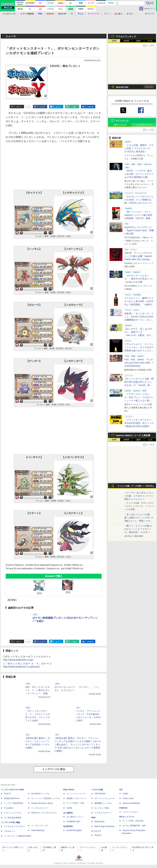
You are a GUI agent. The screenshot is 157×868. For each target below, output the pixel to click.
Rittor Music (69, 790)
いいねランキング (144, 125)
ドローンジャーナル (13, 813)
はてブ (58, 107)
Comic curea (128, 798)
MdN (93, 818)
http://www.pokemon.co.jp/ (18, 660)
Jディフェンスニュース (105, 798)
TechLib (98, 835)
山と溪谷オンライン (75, 817)
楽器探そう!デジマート (76, 798)
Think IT (7, 794)
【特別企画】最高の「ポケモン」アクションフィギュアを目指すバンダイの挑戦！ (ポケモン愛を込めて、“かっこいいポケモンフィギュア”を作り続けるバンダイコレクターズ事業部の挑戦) (78, 744)
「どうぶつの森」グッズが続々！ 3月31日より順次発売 (135, 487)
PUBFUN (123, 808)
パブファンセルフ (130, 812)
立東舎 (69, 808)
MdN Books (99, 822)
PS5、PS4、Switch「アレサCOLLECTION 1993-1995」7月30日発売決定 (139, 363)
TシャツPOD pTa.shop (133, 821)
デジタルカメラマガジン (15, 826)
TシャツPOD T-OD (75, 803)
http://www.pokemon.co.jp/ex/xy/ (22, 667)
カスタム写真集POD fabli (134, 826)
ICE (121, 790)
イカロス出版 (97, 790)
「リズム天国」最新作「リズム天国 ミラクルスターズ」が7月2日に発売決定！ (139, 148)
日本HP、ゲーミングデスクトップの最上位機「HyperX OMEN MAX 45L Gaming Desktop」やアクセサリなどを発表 (138, 259)
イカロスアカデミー (103, 813)
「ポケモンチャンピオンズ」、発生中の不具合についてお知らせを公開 (139, 279)
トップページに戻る (54, 769)
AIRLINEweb (100, 794)
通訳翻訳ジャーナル (103, 803)
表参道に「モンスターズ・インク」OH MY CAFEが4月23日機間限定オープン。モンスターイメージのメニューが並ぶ (139, 320)
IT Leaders (9, 808)
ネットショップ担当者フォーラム (46, 798)
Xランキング (122, 121)
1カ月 (150, 41)
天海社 (125, 794)
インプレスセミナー (40, 808)
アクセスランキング (126, 36)
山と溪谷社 (68, 813)
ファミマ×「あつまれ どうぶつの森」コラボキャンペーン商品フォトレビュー (139, 496)
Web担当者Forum (12, 798)
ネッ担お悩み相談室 (13, 818)
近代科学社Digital (74, 830)
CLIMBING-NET (73, 822)
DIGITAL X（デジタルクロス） (44, 813)
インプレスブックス (40, 826)
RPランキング (120, 125)
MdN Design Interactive (105, 826)
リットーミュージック (76, 794)
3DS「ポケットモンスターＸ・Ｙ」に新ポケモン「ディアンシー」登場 (37, 690)
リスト (28, 107)
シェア (42, 107)
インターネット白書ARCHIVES (18, 836)
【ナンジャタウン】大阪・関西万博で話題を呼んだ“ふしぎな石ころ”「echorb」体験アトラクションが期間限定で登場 (139, 385)
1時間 (114, 41)
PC (72, 14)
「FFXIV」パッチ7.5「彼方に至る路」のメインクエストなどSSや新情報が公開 (139, 174)
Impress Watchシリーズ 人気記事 (133, 435)
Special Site (122, 87)
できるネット (10, 831)
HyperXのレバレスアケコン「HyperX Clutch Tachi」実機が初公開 (139, 230)
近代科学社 (68, 826)
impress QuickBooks (131, 803)
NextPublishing (38, 830)
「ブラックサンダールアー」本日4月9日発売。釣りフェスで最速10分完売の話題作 (139, 423)
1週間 (138, 41)
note (74, 107)
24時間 (126, 41)
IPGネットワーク (127, 817)
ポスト (19, 107)
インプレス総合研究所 (14, 803)
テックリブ (96, 831)
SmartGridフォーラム (40, 794)
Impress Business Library (42, 803)
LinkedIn (90, 107)
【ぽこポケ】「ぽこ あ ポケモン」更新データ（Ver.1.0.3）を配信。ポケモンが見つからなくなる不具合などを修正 (139, 335)
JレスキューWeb (102, 808)
